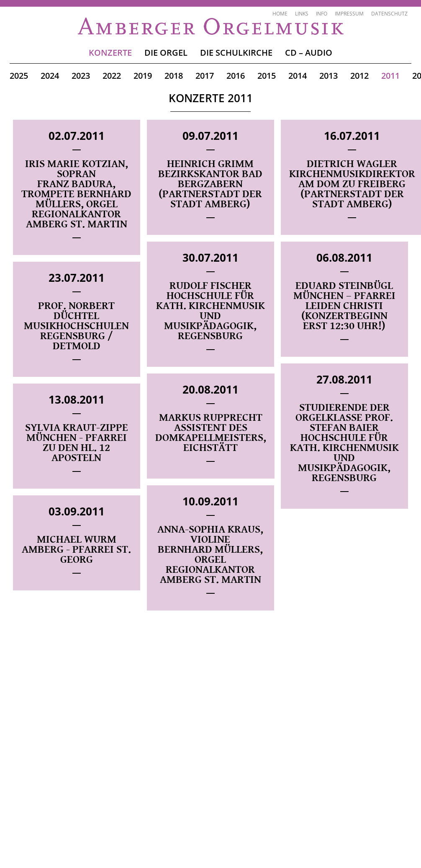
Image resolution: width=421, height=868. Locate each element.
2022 (112, 76)
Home (280, 14)
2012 (359, 76)
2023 (81, 76)
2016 (236, 76)
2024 (50, 76)
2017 (205, 76)
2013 (329, 76)
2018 (174, 76)
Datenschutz (389, 14)
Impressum (349, 14)
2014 (298, 76)
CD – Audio (309, 53)
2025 (19, 76)
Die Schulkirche (236, 53)
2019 (143, 76)
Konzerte (110, 53)
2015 (267, 76)
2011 (390, 76)
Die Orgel (166, 53)
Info (322, 14)
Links (302, 14)
